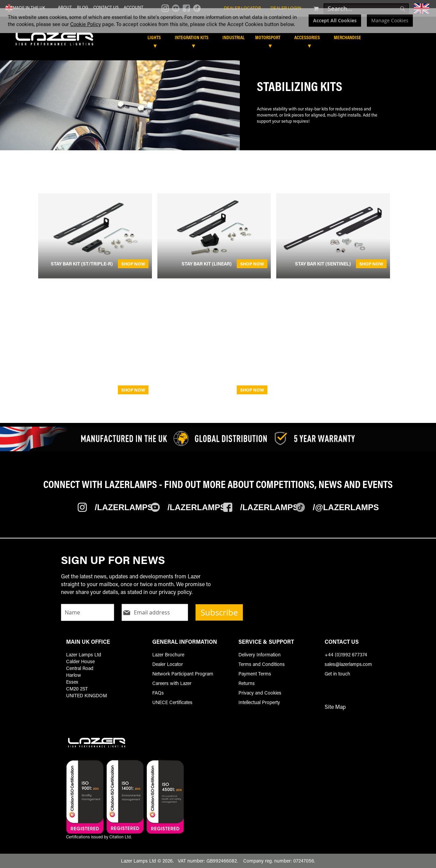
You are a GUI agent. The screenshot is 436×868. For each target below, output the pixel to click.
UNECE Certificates (172, 702)
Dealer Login (286, 8)
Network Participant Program (183, 674)
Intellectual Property (259, 702)
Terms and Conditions (262, 664)
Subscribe (219, 612)
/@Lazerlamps (346, 507)
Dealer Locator (242, 8)
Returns (247, 683)
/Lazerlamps (124, 507)
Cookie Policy (85, 37)
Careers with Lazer (172, 683)
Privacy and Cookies (260, 693)
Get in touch (337, 674)
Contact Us (106, 7)
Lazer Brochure (168, 654)
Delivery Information (260, 654)
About (65, 7)
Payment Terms (255, 674)
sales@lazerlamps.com (348, 664)
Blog (83, 7)
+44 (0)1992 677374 (346, 654)
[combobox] (366, 9)
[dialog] (218, 34)
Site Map (335, 707)
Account (134, 7)
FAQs (158, 693)
